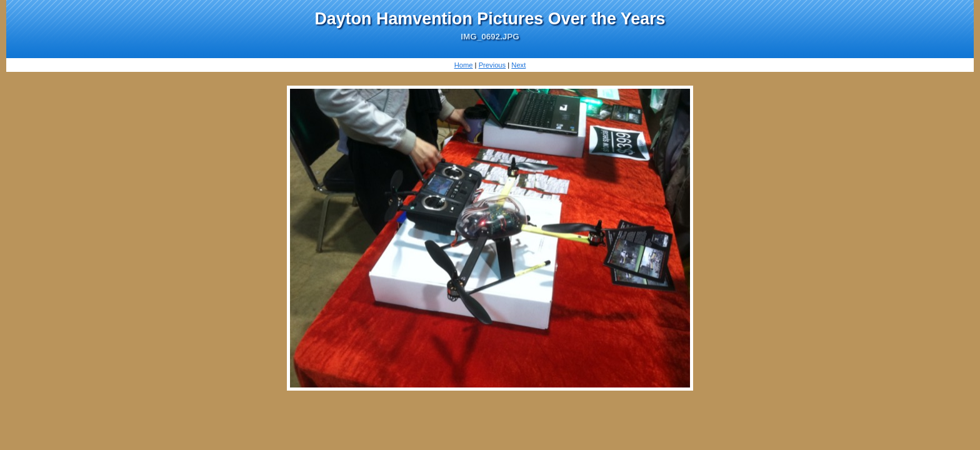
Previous (492, 65)
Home (464, 65)
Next (518, 65)
